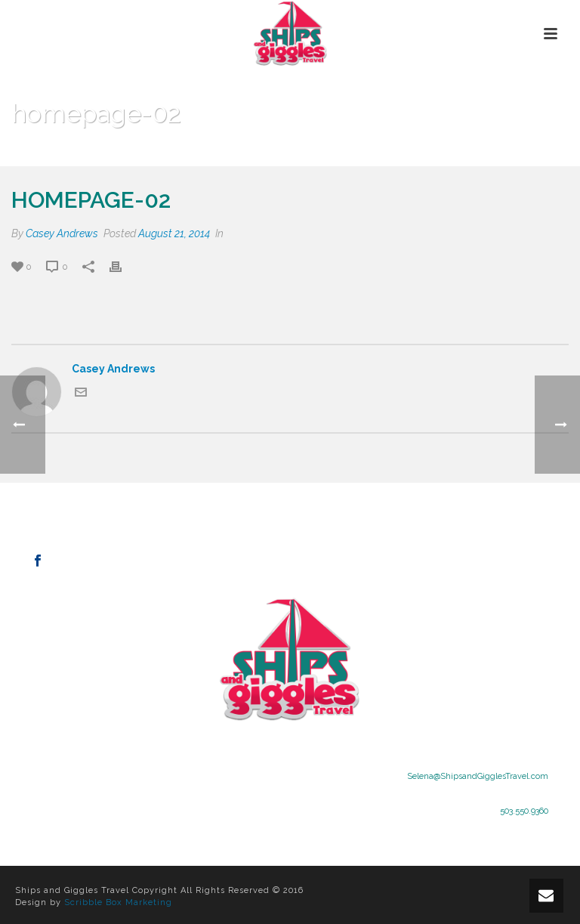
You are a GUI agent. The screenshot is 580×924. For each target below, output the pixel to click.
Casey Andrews (62, 233)
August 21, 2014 (174, 233)
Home (415, 152)
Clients (459, 152)
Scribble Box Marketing (118, 902)
